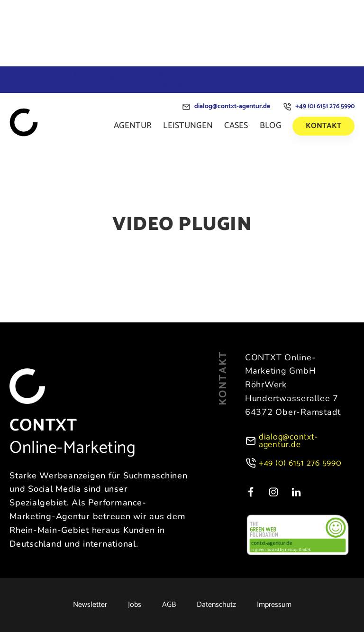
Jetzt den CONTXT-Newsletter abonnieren (182, 80)
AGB (169, 605)
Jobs (135, 605)
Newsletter (90, 605)
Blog (270, 126)
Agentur (133, 126)
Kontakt (323, 126)
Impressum (274, 605)
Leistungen (188, 126)
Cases (236, 126)
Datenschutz (216, 605)
